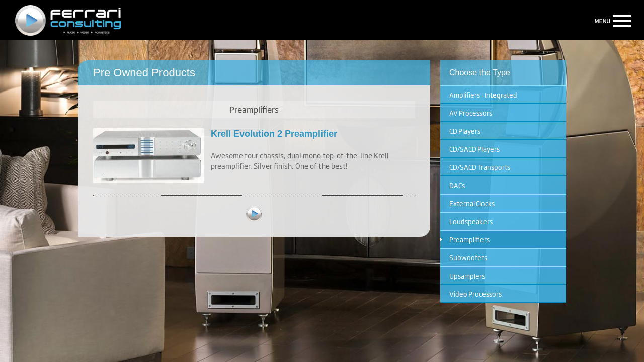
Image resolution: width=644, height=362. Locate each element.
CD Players (465, 131)
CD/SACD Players (474, 149)
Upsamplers (467, 276)
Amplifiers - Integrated (483, 95)
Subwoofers (468, 257)
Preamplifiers (469, 239)
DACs (457, 185)
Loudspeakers (471, 221)
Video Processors (475, 294)
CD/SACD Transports (480, 167)
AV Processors (471, 113)
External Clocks (472, 203)
